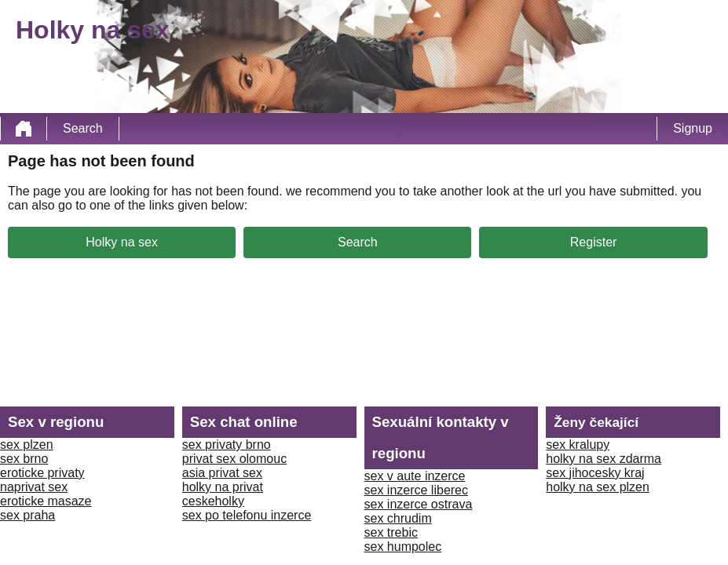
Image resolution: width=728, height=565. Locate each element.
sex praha (27, 515)
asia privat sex (222, 473)
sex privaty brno (227, 445)
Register (594, 242)
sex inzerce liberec (417, 490)
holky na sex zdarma (604, 459)
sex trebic (391, 532)
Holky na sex (122, 242)
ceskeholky (213, 501)
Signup (693, 128)
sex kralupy (578, 445)
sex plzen (27, 445)
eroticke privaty (42, 473)
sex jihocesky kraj (595, 473)
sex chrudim (398, 518)
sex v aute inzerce (415, 476)
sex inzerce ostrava (419, 504)
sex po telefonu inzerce (247, 515)
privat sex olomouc (234, 459)
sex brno (24, 459)
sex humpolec (403, 547)
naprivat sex (34, 487)
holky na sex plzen (598, 487)
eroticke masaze (46, 501)
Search (83, 128)
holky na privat (223, 487)
